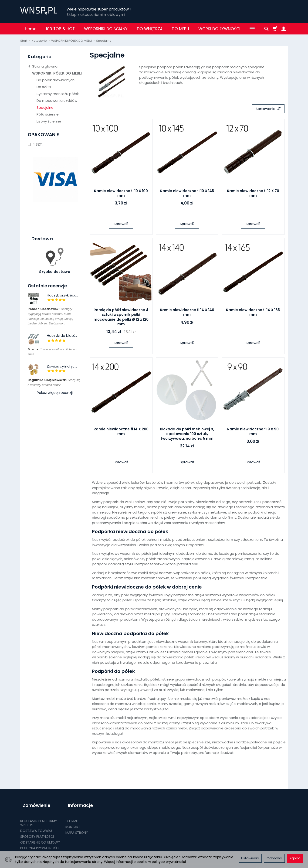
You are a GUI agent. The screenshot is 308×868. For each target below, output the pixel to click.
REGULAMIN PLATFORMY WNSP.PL (39, 818)
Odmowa (274, 858)
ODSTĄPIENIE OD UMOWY (40, 837)
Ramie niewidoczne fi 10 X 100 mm (121, 194)
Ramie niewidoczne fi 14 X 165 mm (253, 314)
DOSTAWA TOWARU (36, 825)
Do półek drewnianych (56, 80)
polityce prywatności (169, 862)
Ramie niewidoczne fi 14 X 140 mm (187, 314)
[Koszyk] (275, 29)
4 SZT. (35, 144)
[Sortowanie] (267, 109)
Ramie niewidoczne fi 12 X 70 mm (253, 194)
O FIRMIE (72, 816)
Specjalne (45, 107)
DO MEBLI (180, 29)
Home (31, 29)
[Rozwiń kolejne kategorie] (252, 29)
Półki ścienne (48, 114)
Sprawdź (121, 225)
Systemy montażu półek (58, 94)
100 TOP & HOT (60, 29)
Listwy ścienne (49, 121)
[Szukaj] (266, 29)
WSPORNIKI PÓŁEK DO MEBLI (57, 73)
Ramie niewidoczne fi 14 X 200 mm (121, 433)
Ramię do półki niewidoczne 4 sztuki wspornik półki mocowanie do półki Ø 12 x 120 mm (121, 318)
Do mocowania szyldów (57, 100)
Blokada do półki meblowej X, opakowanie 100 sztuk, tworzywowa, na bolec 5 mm (187, 435)
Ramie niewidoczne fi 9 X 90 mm (253, 433)
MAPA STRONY (77, 827)
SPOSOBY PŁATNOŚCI (37, 831)
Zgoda (295, 858)
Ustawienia (250, 858)
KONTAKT (73, 822)
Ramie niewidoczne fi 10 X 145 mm (187, 194)
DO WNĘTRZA (150, 29)
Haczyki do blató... (62, 335)
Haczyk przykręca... (63, 295)
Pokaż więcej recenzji (55, 393)
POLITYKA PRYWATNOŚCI (40, 843)
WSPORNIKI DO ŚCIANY (106, 29)
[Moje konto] (284, 29)
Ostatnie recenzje (47, 286)
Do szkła (44, 87)
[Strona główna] (39, 11)
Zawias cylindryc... (62, 366)
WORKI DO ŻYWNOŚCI (219, 29)
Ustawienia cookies (36, 849)
